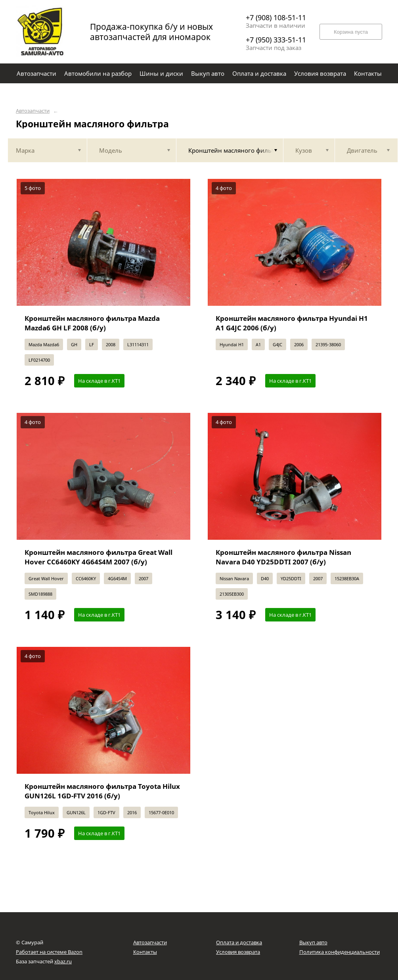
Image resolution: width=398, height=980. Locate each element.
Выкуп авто (313, 942)
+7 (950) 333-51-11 (276, 40)
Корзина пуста (351, 32)
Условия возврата (238, 952)
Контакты (145, 952)
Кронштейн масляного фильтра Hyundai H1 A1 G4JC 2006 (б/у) (292, 323)
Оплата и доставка (239, 942)
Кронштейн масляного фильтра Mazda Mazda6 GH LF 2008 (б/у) (92, 323)
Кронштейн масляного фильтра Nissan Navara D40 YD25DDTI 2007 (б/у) (283, 557)
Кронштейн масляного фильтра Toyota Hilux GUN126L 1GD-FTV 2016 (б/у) (102, 791)
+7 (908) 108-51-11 (276, 17)
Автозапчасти (33, 111)
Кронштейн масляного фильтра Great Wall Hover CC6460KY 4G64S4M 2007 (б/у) (99, 557)
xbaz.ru (63, 961)
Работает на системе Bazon (49, 952)
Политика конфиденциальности (340, 952)
